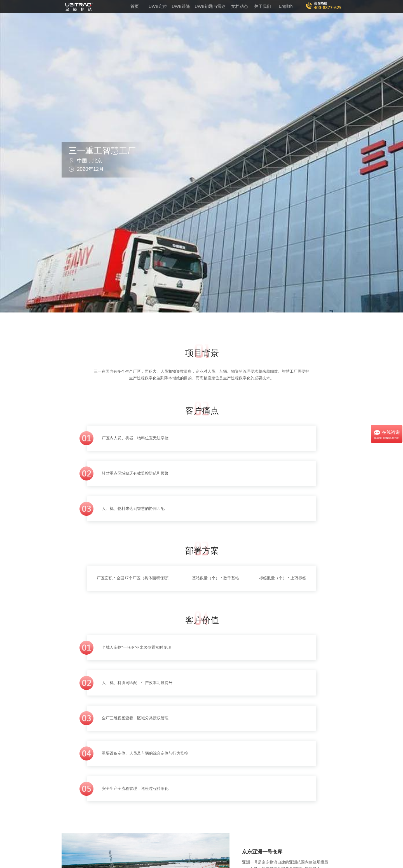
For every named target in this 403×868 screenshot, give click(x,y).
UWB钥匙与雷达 (210, 6)
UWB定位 (158, 6)
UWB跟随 (181, 6)
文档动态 (240, 6)
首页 (135, 6)
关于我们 (263, 6)
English (286, 6)
